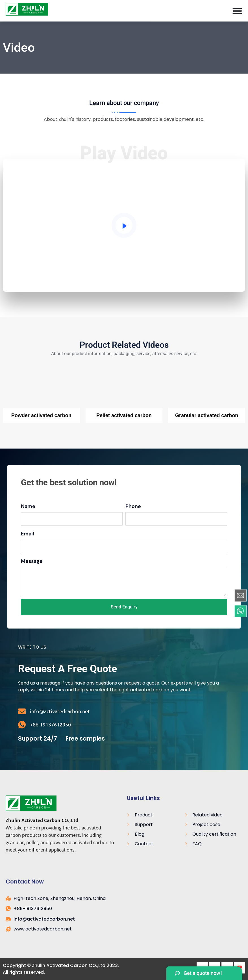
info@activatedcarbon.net (60, 711)
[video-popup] (124, 225)
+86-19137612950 (50, 724)
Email (28, 534)
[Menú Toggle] (237, 11)
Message (32, 561)
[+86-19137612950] (22, 725)
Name (28, 506)
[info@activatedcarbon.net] (22, 711)
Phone (133, 506)
